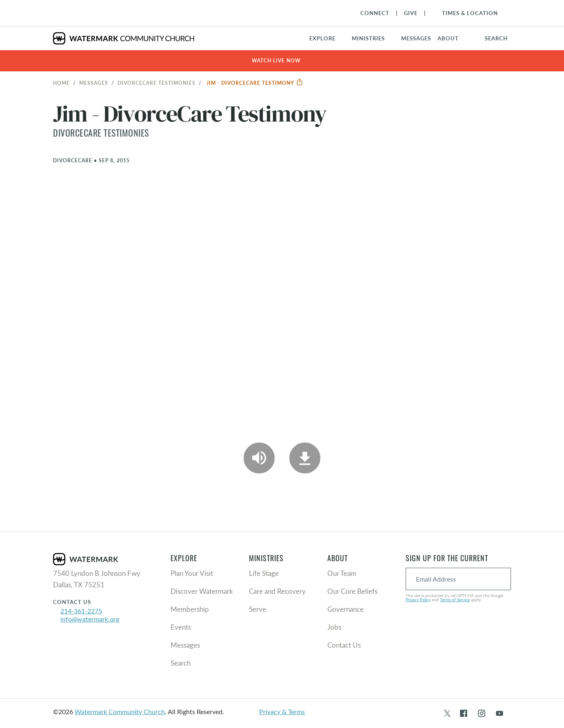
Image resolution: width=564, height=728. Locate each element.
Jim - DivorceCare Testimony (255, 83)
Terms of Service (455, 600)
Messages (94, 83)
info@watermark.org (90, 619)
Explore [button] (322, 38)
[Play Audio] (259, 458)
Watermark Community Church (120, 711)
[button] (373, 38)
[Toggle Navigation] (466, 13)
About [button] (448, 38)
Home (61, 83)
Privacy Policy (418, 600)
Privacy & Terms (282, 711)
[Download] (305, 458)
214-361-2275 (81, 611)
